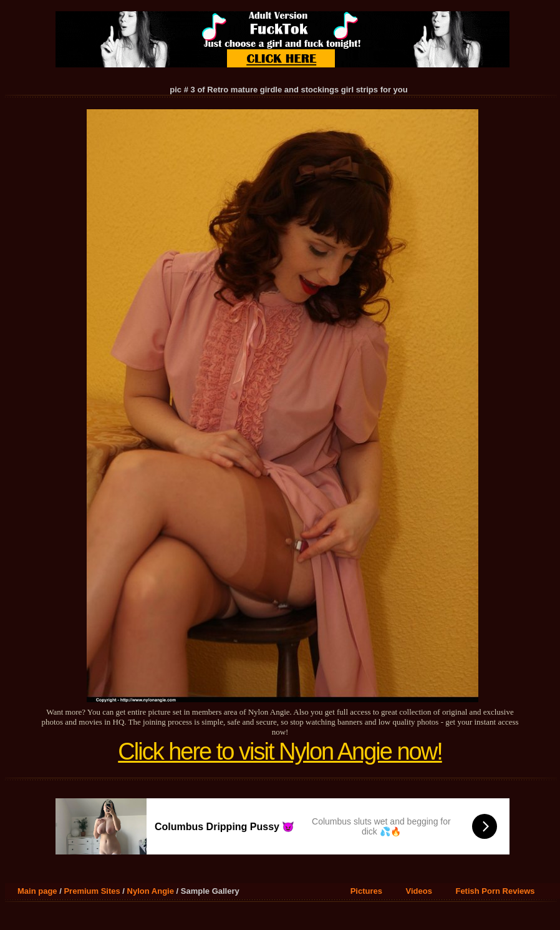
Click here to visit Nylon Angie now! (280, 751)
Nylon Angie (151, 891)
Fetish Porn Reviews (495, 891)
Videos (419, 891)
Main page (37, 891)
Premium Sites (92, 891)
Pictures (366, 891)
